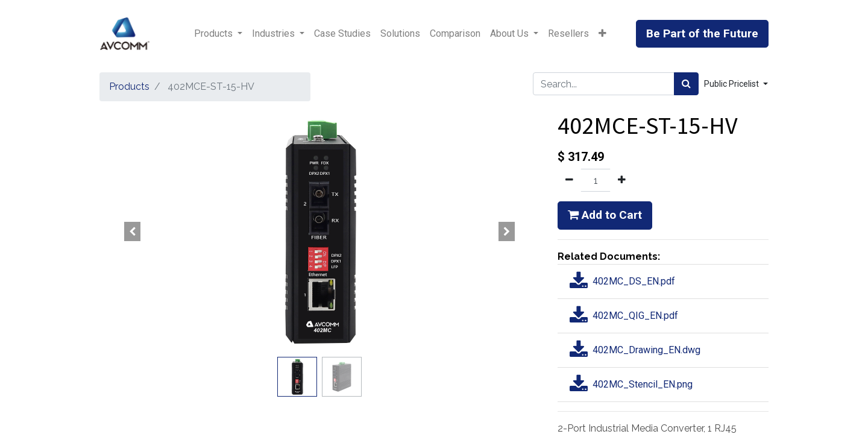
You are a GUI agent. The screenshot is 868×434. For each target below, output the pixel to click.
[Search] (686, 84)
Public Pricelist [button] (732, 84)
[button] (602, 34)
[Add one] (622, 180)
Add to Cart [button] (605, 215)
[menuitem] (342, 34)
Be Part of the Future (702, 33)
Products (129, 86)
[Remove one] (569, 180)
